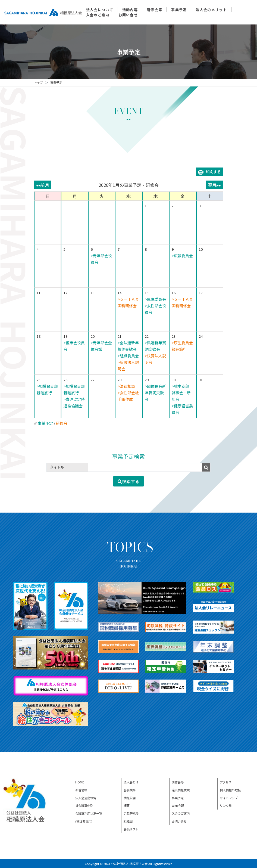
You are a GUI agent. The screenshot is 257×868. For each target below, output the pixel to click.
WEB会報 (178, 805)
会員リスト (131, 829)
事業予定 (179, 10)
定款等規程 (131, 813)
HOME (80, 782)
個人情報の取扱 (230, 790)
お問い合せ (128, 15)
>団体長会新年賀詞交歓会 (155, 393)
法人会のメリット (211, 10)
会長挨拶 (130, 790)
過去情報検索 (181, 790)
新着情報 (81, 790)
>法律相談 (126, 386)
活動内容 (130, 10)
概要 (127, 805)
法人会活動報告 (86, 798)
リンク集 (226, 805)
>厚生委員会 (155, 299)
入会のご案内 (98, 15)
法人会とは (131, 782)
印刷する (209, 172)
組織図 (128, 821)
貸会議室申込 (84, 805)
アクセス (226, 782)
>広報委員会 (182, 256)
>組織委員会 (128, 356)
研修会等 (154, 10)
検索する (128, 481)
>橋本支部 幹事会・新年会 (182, 393)
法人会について (100, 10)
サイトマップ (229, 798)
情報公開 (130, 798)
